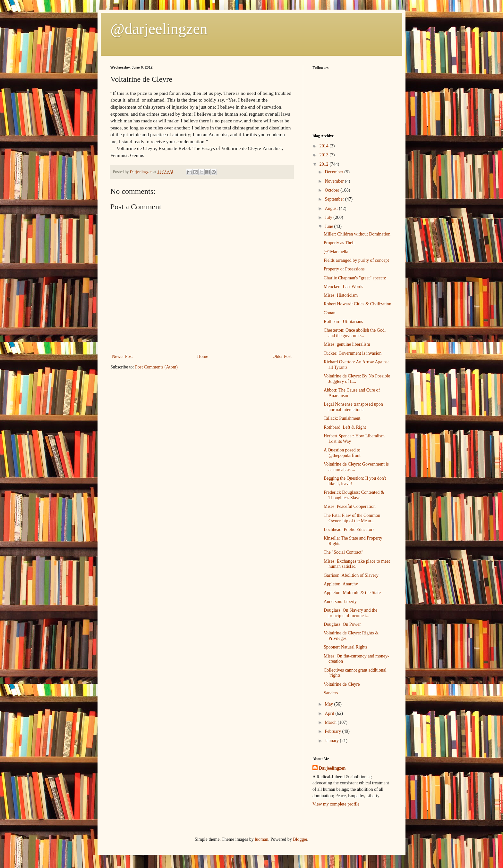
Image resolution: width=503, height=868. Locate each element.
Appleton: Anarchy (341, 584)
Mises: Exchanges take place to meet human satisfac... (357, 564)
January (332, 741)
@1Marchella (336, 252)
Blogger (300, 839)
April (330, 713)
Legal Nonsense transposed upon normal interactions (353, 407)
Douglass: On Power (342, 624)
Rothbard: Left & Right (345, 427)
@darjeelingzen (159, 29)
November (335, 181)
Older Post (282, 356)
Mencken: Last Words (343, 287)
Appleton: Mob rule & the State (352, 593)
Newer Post (122, 356)
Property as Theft (339, 243)
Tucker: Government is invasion (353, 353)
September (335, 199)
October (332, 190)
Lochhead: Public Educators (349, 529)
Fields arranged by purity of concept (356, 260)
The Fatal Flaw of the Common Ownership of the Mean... (352, 518)
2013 (325, 155)
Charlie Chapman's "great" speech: (355, 278)
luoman (261, 839)
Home (203, 356)
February (333, 731)
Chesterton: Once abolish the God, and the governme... (355, 333)
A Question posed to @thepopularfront (342, 453)
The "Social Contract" (343, 552)
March (331, 722)
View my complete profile (336, 804)
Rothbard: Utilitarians (343, 322)
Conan (330, 313)
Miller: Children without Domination (357, 234)
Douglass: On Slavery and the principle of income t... (350, 613)
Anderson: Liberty (340, 602)
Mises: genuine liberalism (347, 344)
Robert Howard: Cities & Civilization (358, 304)
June (329, 226)
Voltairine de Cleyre (342, 684)
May (329, 704)
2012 (325, 164)
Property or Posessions (344, 269)
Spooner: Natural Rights (345, 647)
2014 (325, 146)
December (334, 172)
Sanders (331, 693)
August (332, 208)
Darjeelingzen (332, 768)
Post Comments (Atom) (156, 367)
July (329, 217)
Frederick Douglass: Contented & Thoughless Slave (354, 495)
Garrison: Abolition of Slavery (351, 575)
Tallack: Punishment (342, 418)
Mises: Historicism (341, 295)
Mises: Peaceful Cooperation (350, 506)
